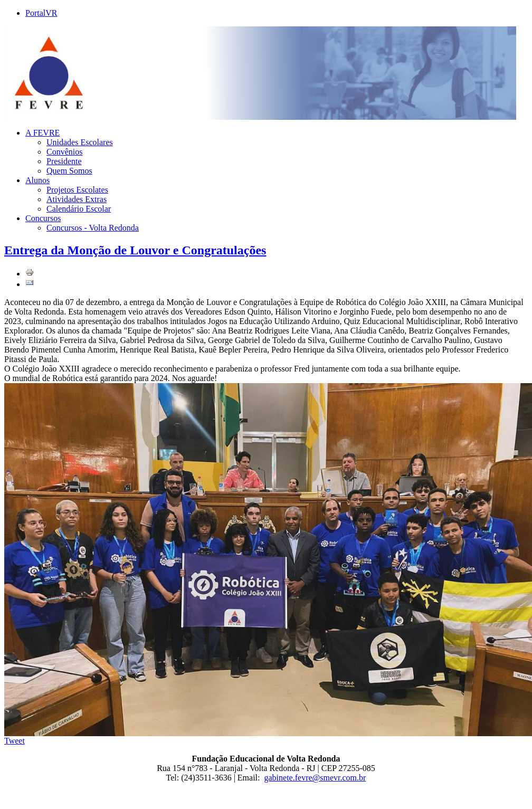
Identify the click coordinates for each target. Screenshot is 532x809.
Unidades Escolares (80, 142)
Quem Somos (69, 171)
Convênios (64, 152)
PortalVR (41, 13)
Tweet (15, 741)
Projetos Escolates (77, 190)
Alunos (37, 180)
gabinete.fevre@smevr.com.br (315, 778)
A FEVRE (42, 133)
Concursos (43, 218)
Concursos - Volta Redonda (93, 228)
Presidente (64, 161)
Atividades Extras (77, 199)
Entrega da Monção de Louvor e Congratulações (135, 250)
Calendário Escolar (79, 209)
